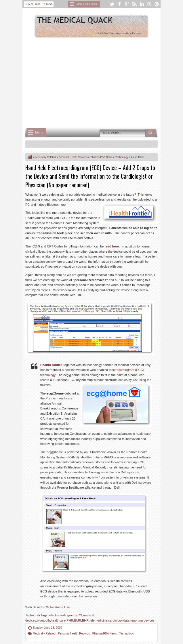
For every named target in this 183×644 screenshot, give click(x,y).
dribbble (149, 4)
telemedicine (98, 620)
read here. (112, 246)
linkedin (142, 4)
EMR (77, 620)
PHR (70, 620)
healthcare (58, 620)
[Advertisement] (104, 82)
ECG (79, 615)
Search (151, 133)
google (127, 4)
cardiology (115, 620)
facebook (119, 4)
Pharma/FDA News (105, 633)
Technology (126, 633)
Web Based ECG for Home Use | (48, 607)
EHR (85, 620)
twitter (112, 4)
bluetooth (43, 620)
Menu (39, 132)
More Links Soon (87, 4)
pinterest (157, 4)
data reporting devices (139, 620)
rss (134, 4)
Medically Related (45, 633)
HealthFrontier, (52, 365)
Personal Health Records (74, 633)
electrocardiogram (62, 615)
